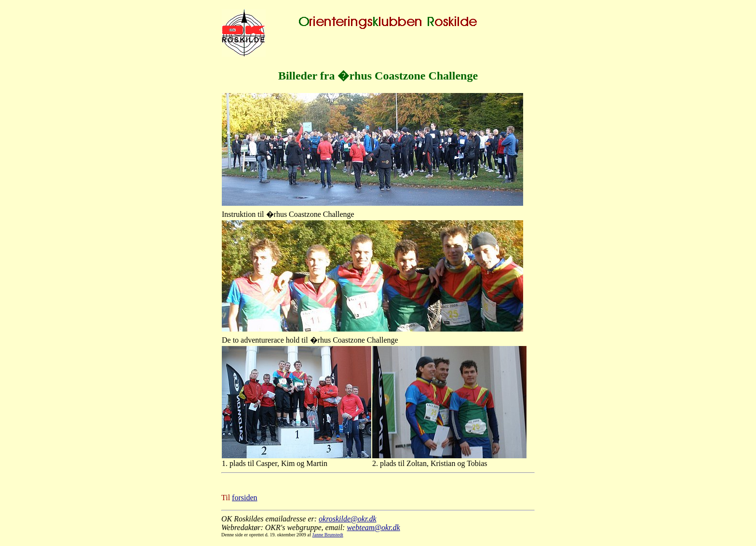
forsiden (244, 498)
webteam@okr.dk (373, 527)
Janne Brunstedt (328, 535)
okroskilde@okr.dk (347, 519)
